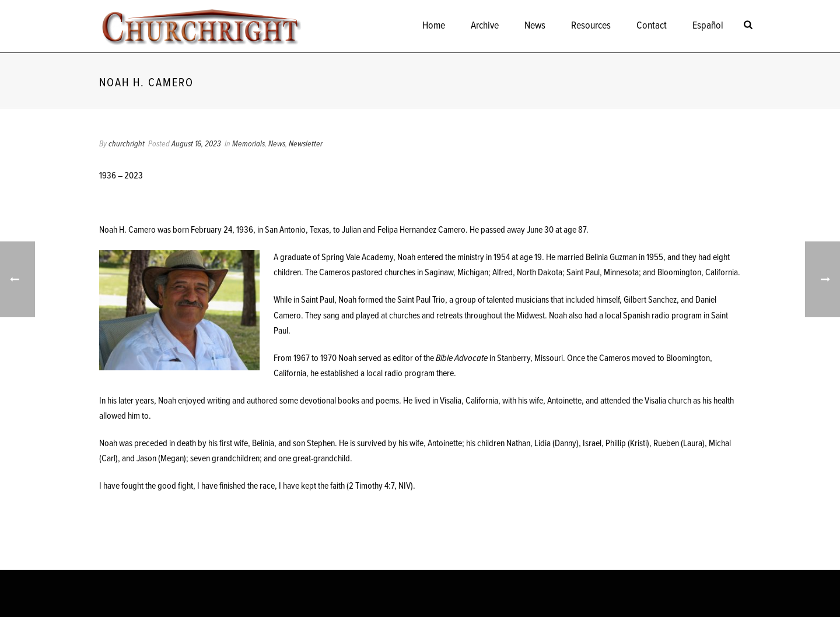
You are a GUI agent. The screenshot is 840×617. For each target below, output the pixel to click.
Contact (652, 26)
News (535, 26)
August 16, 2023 (196, 144)
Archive (485, 26)
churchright (127, 144)
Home (434, 26)
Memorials (249, 144)
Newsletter (306, 144)
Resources (591, 26)
